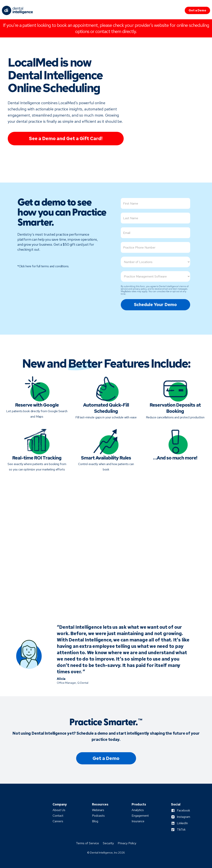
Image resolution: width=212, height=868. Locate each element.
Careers (58, 821)
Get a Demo (197, 10)
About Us (59, 810)
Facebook (183, 810)
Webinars (98, 810)
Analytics (138, 810)
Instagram (183, 817)
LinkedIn (182, 823)
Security (108, 843)
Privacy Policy (127, 843)
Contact (58, 816)
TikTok (181, 830)
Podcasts (98, 816)
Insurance (138, 821)
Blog (95, 821)
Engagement (140, 816)
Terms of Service (87, 843)
